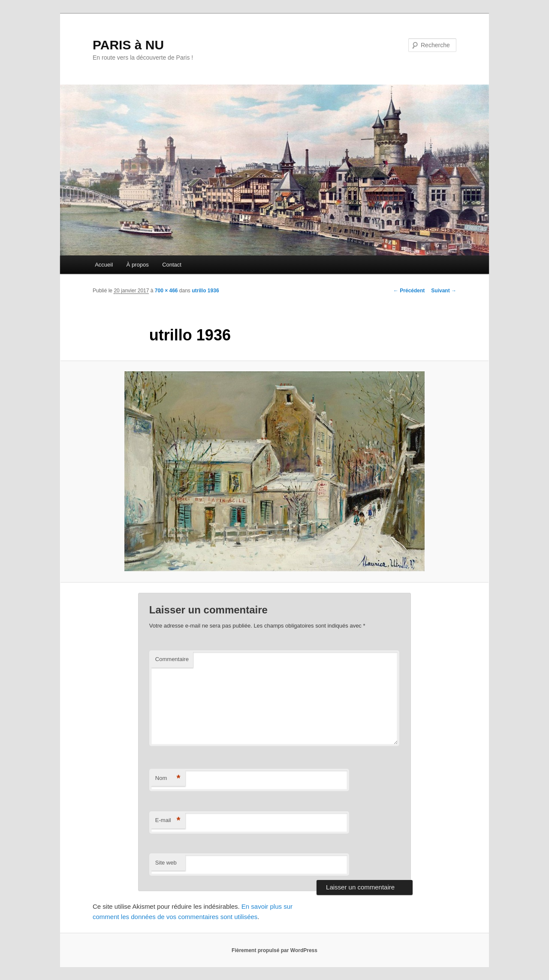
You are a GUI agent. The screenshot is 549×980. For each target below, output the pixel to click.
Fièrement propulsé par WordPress (274, 950)
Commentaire (172, 659)
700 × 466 (166, 291)
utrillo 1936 (205, 291)
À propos (138, 265)
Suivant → (444, 291)
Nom (168, 778)
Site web (166, 863)
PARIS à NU (128, 45)
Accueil (104, 265)
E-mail (168, 821)
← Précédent (409, 291)
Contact (172, 265)
